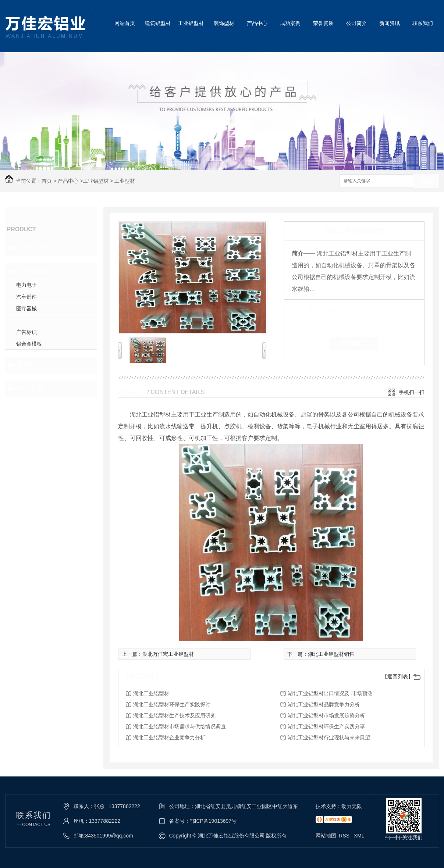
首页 (47, 181)
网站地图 (326, 836)
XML (359, 836)
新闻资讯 (390, 23)
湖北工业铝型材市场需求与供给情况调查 (180, 726)
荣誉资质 (323, 23)
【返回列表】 (398, 676)
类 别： (304, 311)
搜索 (426, 181)
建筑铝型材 (158, 23)
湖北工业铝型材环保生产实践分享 (326, 726)
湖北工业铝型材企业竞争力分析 (169, 737)
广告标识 (26, 332)
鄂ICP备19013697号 (213, 821)
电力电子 (26, 285)
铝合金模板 (29, 344)
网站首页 (125, 23)
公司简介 (356, 23)
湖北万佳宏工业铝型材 (168, 654)
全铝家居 (29, 389)
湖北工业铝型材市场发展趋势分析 (326, 715)
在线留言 (354, 343)
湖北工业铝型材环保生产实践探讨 (172, 704)
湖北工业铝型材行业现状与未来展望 (329, 737)
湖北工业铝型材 (151, 693)
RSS (345, 836)
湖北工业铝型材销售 (331, 654)
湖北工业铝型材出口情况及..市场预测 (330, 693)
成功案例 (290, 23)
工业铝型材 (191, 23)
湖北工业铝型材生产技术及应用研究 (174, 715)
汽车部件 (26, 297)
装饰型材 (224, 23)
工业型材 (125, 181)
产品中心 (257, 23)
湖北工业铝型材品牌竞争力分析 (324, 704)
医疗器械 (26, 308)
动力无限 (352, 806)
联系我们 (423, 23)
